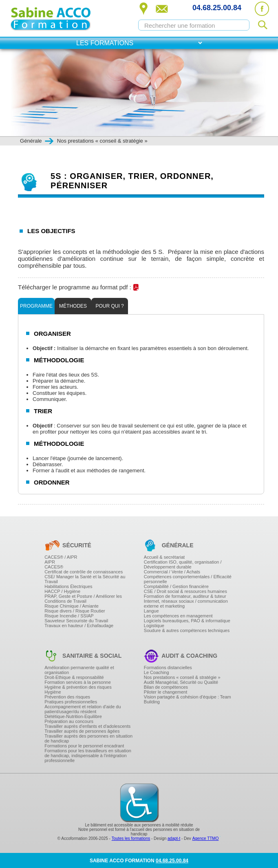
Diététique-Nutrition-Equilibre (73, 716)
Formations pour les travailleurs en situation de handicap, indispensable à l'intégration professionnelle (88, 756)
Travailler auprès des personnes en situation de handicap (88, 738)
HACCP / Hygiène (62, 591)
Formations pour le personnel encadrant (84, 746)
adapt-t (174, 838)
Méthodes (73, 306)
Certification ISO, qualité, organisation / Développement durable (183, 564)
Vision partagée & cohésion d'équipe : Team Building (188, 699)
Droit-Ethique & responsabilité (74, 677)
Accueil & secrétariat (164, 557)
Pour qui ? (109, 306)
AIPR (50, 562)
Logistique (154, 626)
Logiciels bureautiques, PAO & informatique (187, 621)
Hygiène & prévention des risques (78, 687)
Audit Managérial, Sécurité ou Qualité (181, 682)
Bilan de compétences (166, 687)
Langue (151, 611)
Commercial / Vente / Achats (172, 572)
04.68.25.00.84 (217, 8)
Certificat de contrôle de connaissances (84, 572)
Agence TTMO (206, 838)
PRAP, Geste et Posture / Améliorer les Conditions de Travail (83, 599)
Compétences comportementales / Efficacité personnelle (188, 579)
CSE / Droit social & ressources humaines (185, 591)
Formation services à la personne (78, 682)
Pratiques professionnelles (71, 702)
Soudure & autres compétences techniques (187, 630)
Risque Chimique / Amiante (72, 606)
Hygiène (53, 692)
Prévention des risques (67, 697)
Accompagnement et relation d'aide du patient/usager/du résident (83, 709)
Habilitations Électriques (68, 586)
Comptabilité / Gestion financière (176, 586)
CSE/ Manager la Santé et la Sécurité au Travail (85, 579)
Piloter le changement (165, 692)
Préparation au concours (69, 721)
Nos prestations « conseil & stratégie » (182, 677)
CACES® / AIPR (61, 557)
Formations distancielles (168, 668)
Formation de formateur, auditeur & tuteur (185, 596)
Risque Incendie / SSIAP (69, 616)
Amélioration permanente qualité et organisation (79, 670)
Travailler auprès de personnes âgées (82, 731)
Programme (36, 306)
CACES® (54, 567)
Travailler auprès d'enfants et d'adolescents (87, 726)
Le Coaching (157, 672)
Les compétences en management (178, 616)
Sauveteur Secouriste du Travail (76, 621)
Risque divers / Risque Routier (75, 611)
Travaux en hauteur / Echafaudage (79, 626)
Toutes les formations (131, 838)
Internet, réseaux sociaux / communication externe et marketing (186, 604)
